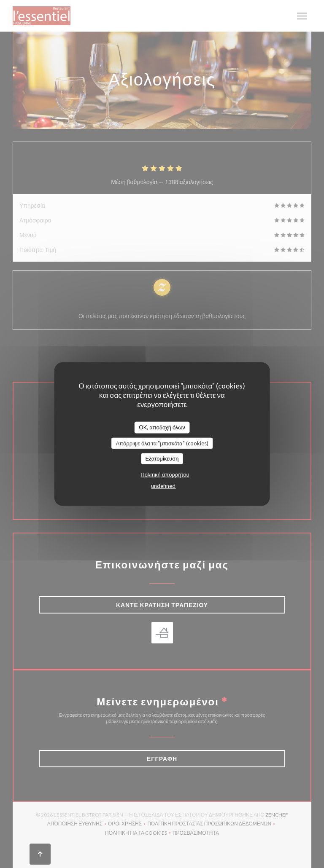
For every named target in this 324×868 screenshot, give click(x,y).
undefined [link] (163, 485)
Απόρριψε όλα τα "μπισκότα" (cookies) (162, 443)
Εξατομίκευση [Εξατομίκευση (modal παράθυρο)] (162, 458)
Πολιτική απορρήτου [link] (165, 474)
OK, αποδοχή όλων (162, 427)
